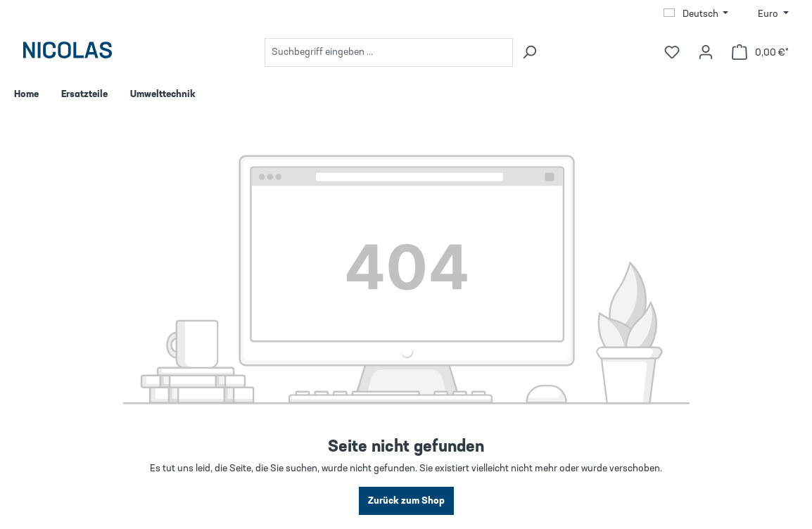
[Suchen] (529, 52)
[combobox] (389, 52)
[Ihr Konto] (706, 52)
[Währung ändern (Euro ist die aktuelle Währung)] (773, 14)
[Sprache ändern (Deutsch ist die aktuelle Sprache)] (696, 14)
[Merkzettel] (672, 52)
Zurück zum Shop (406, 501)
